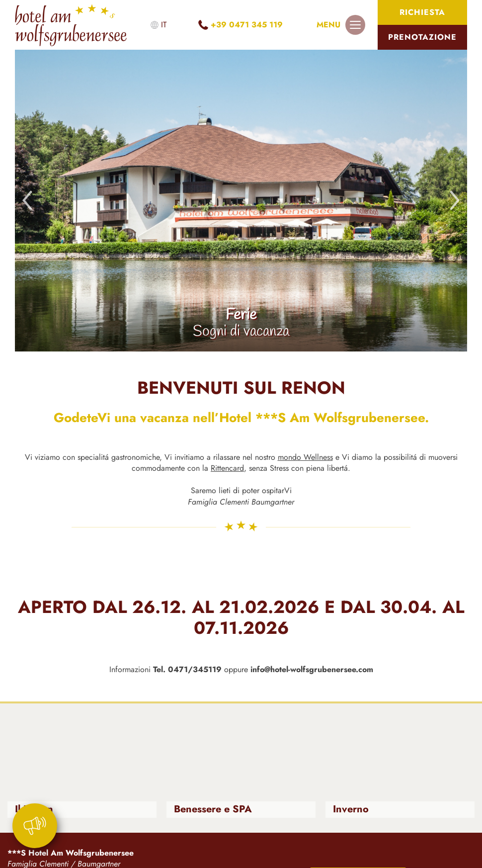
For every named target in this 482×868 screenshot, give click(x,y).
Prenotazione (422, 37)
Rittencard (227, 468)
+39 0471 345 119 (247, 25)
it (164, 25)
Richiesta (422, 12)
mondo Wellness (305, 457)
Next (455, 200)
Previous (27, 200)
